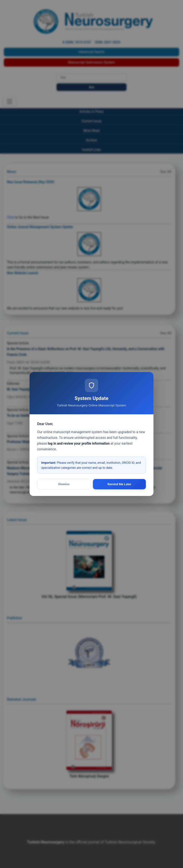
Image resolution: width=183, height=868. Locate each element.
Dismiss (64, 484)
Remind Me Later (119, 484)
